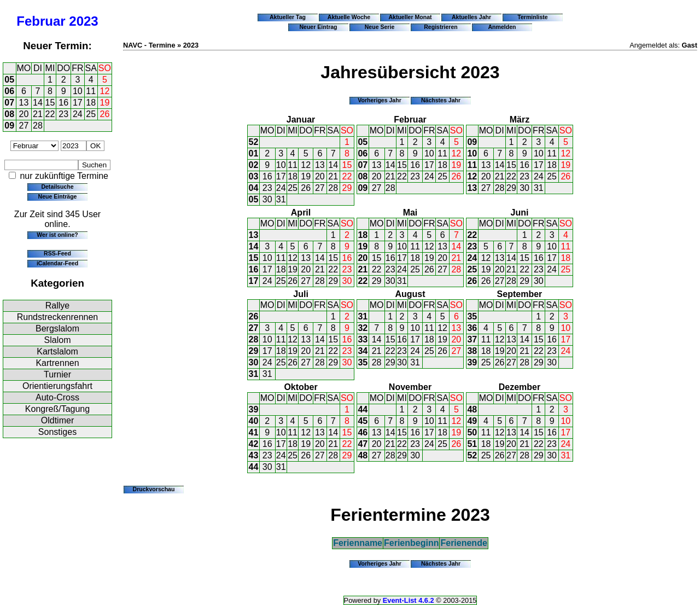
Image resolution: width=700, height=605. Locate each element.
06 (9, 91)
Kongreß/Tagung (57, 409)
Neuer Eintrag (318, 27)
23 (63, 114)
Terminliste (532, 17)
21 (38, 114)
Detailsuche (57, 187)
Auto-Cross (57, 397)
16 (63, 103)
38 (472, 351)
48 (363, 455)
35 (363, 362)
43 (254, 455)
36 (472, 328)
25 (91, 114)
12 (105, 91)
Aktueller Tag (288, 17)
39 (472, 362)
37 (472, 339)
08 (9, 114)
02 (254, 165)
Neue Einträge (58, 196)
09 (9, 126)
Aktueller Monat (410, 17)
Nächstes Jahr (441, 100)
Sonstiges (57, 432)
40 (254, 421)
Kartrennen (57, 363)
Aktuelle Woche (349, 17)
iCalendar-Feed (57, 263)
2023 (83, 21)
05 (9, 80)
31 (281, 199)
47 (363, 444)
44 (254, 467)
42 (254, 444)
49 (472, 421)
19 (105, 103)
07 (9, 103)
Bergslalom (57, 328)
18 (91, 103)
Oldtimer (57, 420)
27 (24, 126)
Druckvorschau (154, 489)
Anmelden (502, 27)
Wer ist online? (57, 235)
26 (105, 114)
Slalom (58, 340)
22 (50, 114)
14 (38, 103)
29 (347, 188)
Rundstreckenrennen (58, 317)
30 (267, 199)
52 (254, 142)
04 (254, 188)
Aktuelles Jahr (471, 17)
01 (254, 153)
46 (363, 432)
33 (363, 339)
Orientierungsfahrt (57, 386)
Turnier (57, 374)
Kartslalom (57, 351)
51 (472, 444)
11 (91, 91)
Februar (41, 21)
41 (254, 432)
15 (50, 103)
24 (78, 114)
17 (78, 103)
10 (78, 91)
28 (38, 126)
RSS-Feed (57, 253)
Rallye (57, 306)
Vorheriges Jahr (380, 100)
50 (472, 432)
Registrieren (441, 27)
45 (363, 421)
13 (24, 103)
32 (363, 328)
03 (254, 176)
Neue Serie (380, 27)
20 (24, 114)
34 (363, 351)
